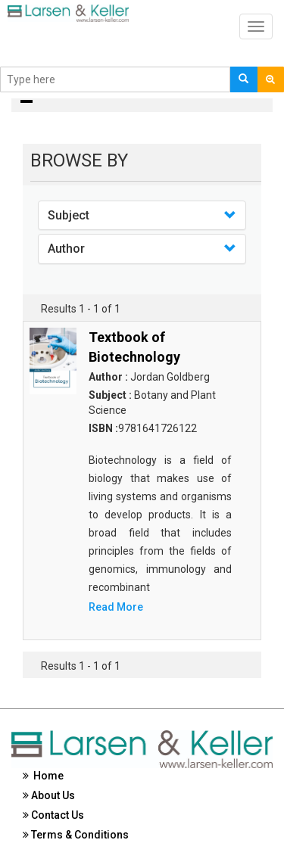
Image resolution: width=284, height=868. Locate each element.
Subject (69, 215)
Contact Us (53, 815)
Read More (116, 607)
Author (66, 249)
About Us (49, 795)
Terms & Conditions (76, 835)
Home (43, 776)
